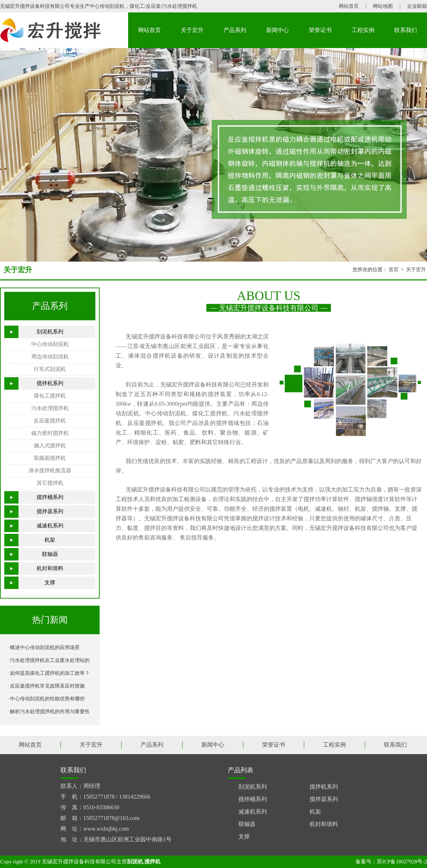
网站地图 (383, 6)
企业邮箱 (417, 6)
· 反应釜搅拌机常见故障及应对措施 (46, 686)
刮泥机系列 (50, 332)
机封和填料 (50, 568)
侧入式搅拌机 (50, 446)
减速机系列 (50, 526)
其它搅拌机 (50, 483)
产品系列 (235, 30)
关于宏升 (192, 30)
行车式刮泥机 (50, 369)
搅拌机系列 (50, 383)
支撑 (50, 583)
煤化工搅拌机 (50, 396)
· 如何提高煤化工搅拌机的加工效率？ (49, 673)
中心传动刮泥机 (50, 344)
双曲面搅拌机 (50, 458)
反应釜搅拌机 (50, 421)
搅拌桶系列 (50, 497)
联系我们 (406, 30)
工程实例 (363, 30)
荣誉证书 (320, 30)
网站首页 (349, 6)
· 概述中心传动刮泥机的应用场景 (44, 648)
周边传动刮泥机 (50, 357)
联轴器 (50, 554)
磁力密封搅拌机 (50, 433)
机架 (50, 540)
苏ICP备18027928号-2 (402, 862)
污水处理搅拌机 (50, 408)
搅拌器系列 (50, 511)
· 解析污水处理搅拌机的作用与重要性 (49, 712)
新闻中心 (278, 30)
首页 (394, 270)
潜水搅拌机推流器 (50, 470)
